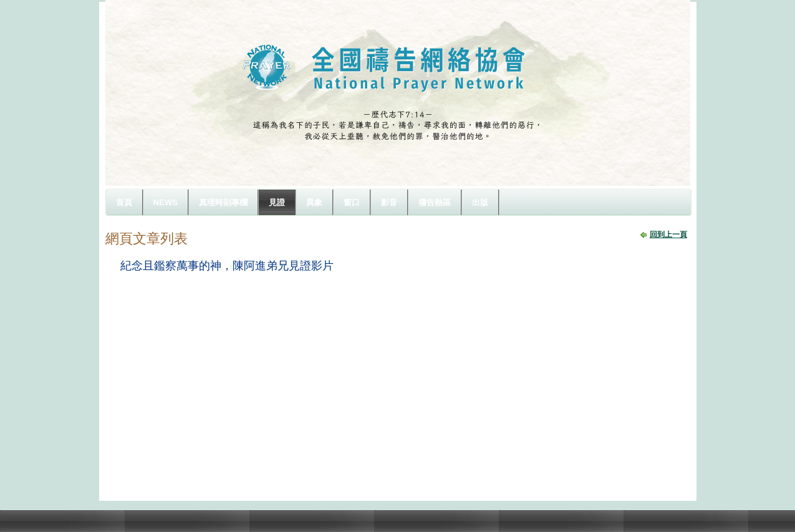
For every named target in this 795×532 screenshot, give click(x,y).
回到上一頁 (668, 235)
